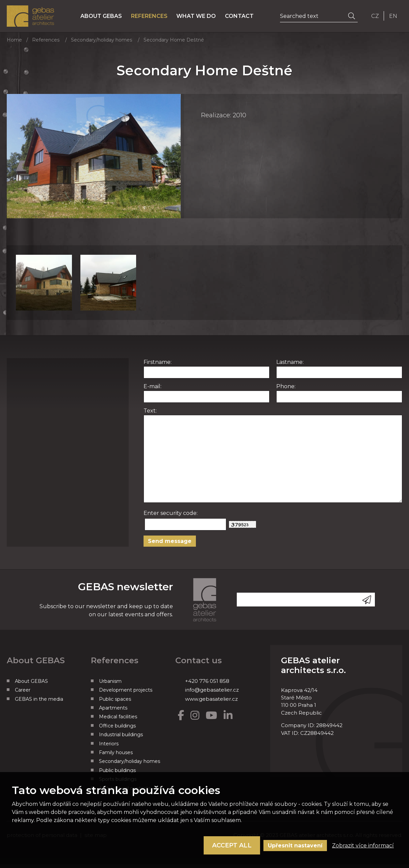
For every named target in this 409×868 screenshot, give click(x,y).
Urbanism (110, 685)
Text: (150, 414)
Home (14, 44)
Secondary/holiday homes (101, 44)
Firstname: (158, 366)
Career (23, 694)
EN (393, 18)
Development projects (126, 694)
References (153, 18)
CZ (375, 18)
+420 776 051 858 (207, 685)
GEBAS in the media (39, 703)
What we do (200, 18)
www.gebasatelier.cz (211, 703)
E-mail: (152, 390)
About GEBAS (105, 18)
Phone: (286, 390)
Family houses (116, 757)
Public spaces (115, 703)
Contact (244, 18)
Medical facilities (118, 721)
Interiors (109, 747)
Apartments (113, 712)
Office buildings (117, 729)
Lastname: (290, 366)
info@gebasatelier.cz (212, 694)
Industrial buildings (121, 739)
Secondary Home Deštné (174, 44)
